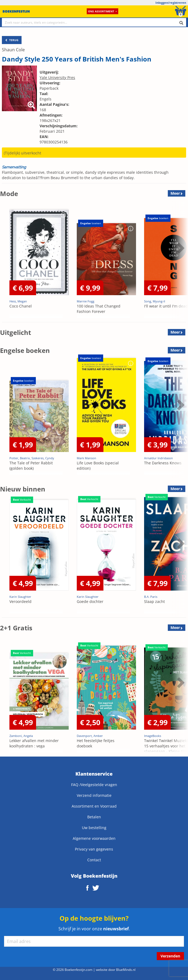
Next (180, 248)
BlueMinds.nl (126, 970)
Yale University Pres (57, 77)
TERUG (12, 40)
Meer (175, 193)
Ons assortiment (102, 11)
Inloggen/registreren (171, 3)
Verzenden (170, 956)
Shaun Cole (13, 50)
